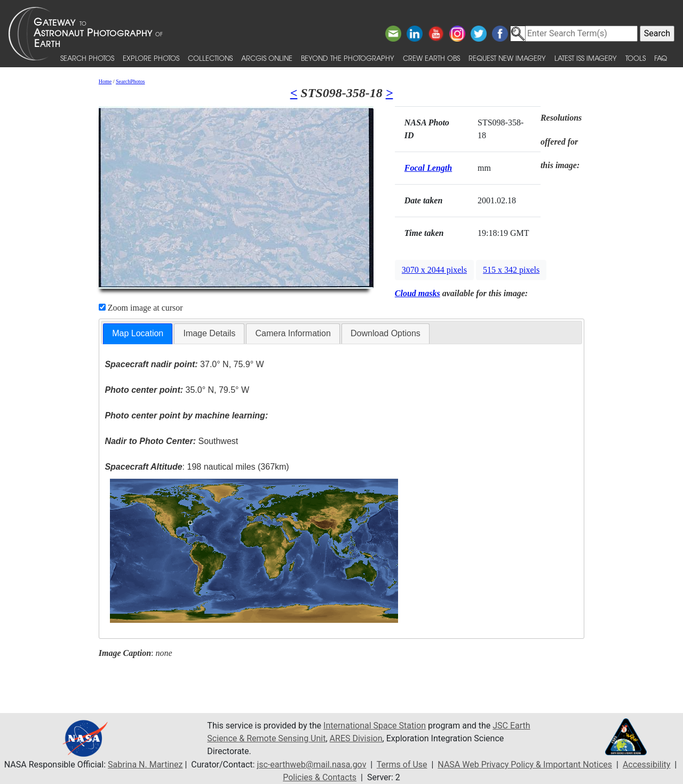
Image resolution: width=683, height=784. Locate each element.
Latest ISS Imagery (586, 58)
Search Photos (87, 58)
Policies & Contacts (320, 777)
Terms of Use (402, 765)
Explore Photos (151, 58)
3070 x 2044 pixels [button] (434, 270)
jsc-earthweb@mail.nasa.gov (311, 765)
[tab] (138, 334)
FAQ (661, 58)
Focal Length (428, 168)
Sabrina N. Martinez (145, 765)
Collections (210, 58)
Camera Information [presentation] (293, 333)
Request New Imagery (507, 58)
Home (105, 81)
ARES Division (356, 738)
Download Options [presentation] (386, 333)
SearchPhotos (130, 81)
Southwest (171, 441)
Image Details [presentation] (209, 333)
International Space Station (375, 726)
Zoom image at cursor (141, 308)
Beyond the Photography (348, 58)
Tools (636, 58)
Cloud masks (418, 293)
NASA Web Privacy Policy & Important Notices (525, 765)
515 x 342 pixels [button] (511, 270)
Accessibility (647, 765)
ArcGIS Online (267, 58)
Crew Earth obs (431, 58)
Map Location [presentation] (138, 333)
